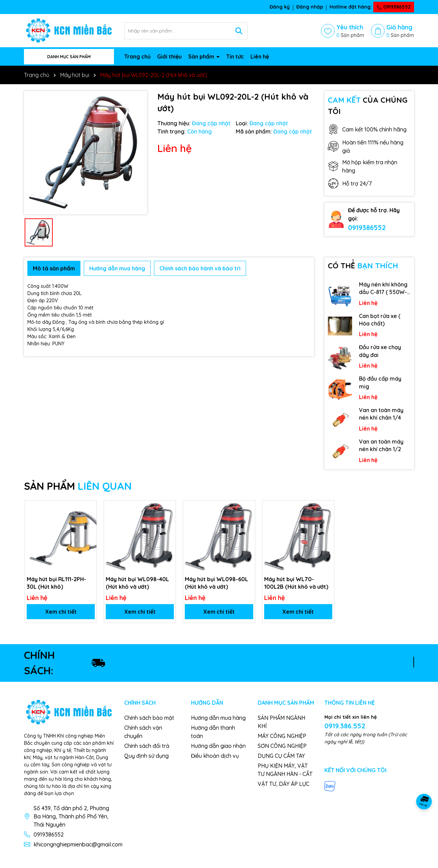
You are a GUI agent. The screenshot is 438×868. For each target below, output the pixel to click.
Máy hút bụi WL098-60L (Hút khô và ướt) (216, 583)
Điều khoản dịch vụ (215, 756)
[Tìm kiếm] (239, 31)
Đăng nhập (310, 7)
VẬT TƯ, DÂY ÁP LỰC (284, 784)
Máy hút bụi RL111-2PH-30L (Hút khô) (56, 583)
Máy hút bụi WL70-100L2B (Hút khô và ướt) (296, 583)
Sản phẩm (202, 56)
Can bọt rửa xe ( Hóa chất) (380, 320)
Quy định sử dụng (146, 756)
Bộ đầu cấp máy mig (380, 382)
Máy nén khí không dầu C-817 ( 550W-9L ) (383, 289)
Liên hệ (260, 56)
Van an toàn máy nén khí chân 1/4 (381, 414)
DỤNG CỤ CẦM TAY (281, 756)
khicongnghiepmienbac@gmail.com (78, 844)
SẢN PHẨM (78, 486)
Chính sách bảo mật (149, 718)
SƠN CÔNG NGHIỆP (282, 746)
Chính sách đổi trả (147, 746)
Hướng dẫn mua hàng (218, 718)
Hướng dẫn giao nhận (218, 746)
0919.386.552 (345, 726)
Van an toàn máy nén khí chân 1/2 (381, 445)
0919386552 (394, 7)
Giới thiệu (169, 56)
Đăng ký (280, 7)
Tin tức (235, 56)
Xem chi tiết (61, 612)
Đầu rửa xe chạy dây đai (380, 351)
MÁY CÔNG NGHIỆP (282, 736)
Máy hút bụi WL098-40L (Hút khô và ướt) (137, 583)
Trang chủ (137, 56)
